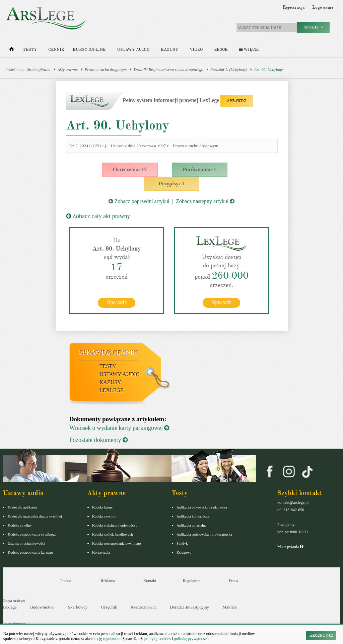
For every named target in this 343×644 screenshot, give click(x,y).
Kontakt (150, 581)
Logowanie (323, 7)
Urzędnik (109, 607)
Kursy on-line (89, 50)
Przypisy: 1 (172, 183)
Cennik (56, 50)
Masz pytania (290, 547)
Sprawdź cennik (108, 352)
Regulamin (192, 581)
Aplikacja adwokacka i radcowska (202, 507)
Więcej (249, 50)
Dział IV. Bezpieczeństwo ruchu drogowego (168, 70)
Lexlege (10, 607)
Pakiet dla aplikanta (22, 507)
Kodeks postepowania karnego (30, 552)
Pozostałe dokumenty (98, 440)
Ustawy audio (133, 50)
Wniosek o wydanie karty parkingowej (119, 428)
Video (196, 50)
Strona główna (39, 70)
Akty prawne (68, 70)
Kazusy (169, 50)
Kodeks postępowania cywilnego (32, 534)
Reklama (108, 581)
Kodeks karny (102, 507)
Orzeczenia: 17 (130, 169)
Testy (30, 50)
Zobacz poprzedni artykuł (139, 201)
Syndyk (182, 543)
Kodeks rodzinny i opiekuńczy (115, 525)
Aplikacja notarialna (192, 525)
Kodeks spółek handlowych (113, 534)
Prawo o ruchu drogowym (106, 70)
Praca (234, 581)
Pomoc (66, 581)
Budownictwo (42, 607)
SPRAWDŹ (237, 101)
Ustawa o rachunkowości (26, 543)
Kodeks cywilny (20, 525)
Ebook (221, 50)
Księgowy (184, 552)
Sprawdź (117, 302)
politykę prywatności (191, 639)
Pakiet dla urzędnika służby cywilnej (35, 516)
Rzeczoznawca (144, 607)
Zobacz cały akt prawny (98, 216)
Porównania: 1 (200, 169)
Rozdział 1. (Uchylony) (229, 70)
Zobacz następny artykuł (205, 201)
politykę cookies (158, 639)
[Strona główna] (12, 51)
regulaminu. (112, 639)
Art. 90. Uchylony (268, 70)
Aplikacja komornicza (193, 516)
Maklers (230, 607)
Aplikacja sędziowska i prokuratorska (204, 534)
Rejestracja (294, 7)
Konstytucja (101, 552)
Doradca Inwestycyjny (189, 607)
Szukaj (313, 27)
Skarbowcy (78, 607)
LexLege (112, 390)
